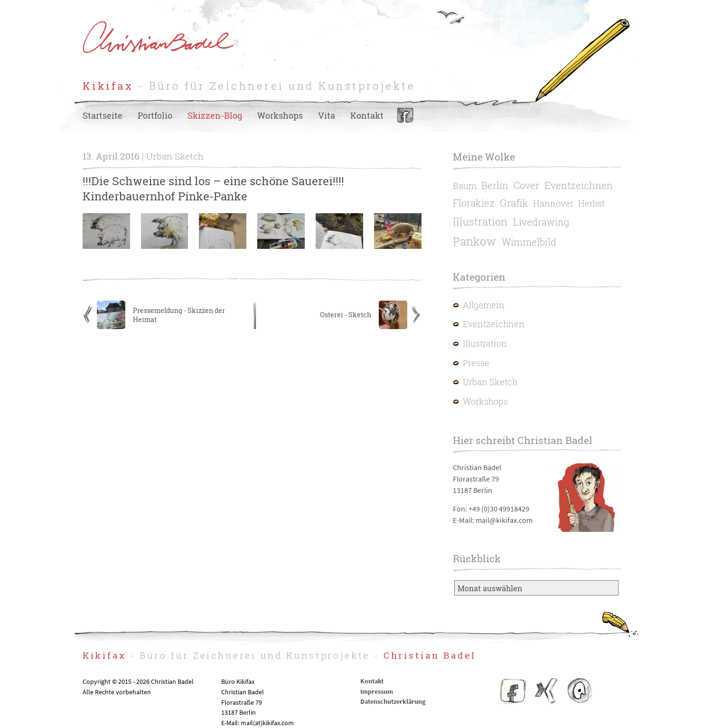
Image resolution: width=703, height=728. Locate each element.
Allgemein (484, 305)
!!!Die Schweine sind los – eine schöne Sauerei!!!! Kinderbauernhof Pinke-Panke (213, 189)
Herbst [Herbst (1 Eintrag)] (591, 203)
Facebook (405, 116)
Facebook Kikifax (513, 691)
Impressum (377, 691)
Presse (476, 363)
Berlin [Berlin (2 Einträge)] (495, 185)
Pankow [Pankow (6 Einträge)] (474, 241)
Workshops (280, 116)
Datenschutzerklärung (393, 701)
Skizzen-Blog (215, 116)
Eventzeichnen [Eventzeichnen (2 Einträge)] (579, 185)
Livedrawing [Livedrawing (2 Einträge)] (541, 222)
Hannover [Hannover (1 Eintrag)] (553, 203)
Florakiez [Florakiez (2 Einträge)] (474, 203)
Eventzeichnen (494, 324)
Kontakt (367, 116)
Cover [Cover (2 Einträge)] (526, 185)
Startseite (103, 116)
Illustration (485, 344)
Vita (327, 116)
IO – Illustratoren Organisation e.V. (579, 691)
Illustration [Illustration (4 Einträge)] (480, 222)
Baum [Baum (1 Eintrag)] (465, 186)
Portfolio (155, 116)
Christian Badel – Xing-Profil (546, 691)
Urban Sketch (490, 382)
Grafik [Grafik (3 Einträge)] (514, 203)
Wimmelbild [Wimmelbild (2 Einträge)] (529, 242)
